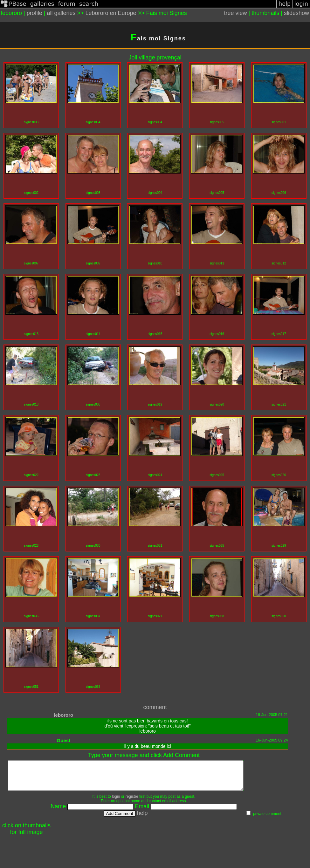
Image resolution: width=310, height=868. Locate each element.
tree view (236, 13)
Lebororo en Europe (111, 13)
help (157, 819)
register (146, 802)
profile (34, 13)
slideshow (296, 13)
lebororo (63, 715)
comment (155, 707)
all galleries (61, 13)
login (130, 802)
